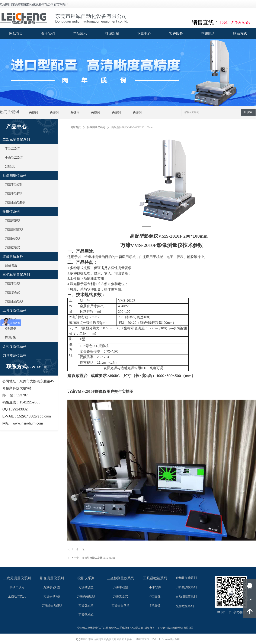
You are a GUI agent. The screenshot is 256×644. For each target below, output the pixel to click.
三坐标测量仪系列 (16, 275)
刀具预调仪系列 (15, 356)
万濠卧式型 (13, 239)
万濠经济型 (13, 221)
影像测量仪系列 (96, 127)
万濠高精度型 (14, 230)
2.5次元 (10, 167)
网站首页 (76, 127)
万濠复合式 (13, 293)
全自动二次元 (14, 158)
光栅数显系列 (185, 606)
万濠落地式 (13, 247)
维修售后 (11, 266)
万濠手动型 (13, 284)
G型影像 (11, 329)
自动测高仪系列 (186, 597)
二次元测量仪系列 (16, 140)
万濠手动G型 (14, 185)
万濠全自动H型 (15, 203)
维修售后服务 (13, 256)
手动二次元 (13, 149)
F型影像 (10, 338)
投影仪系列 (11, 212)
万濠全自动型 (14, 302)
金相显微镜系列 (15, 346)
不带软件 (11, 320)
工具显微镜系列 (15, 311)
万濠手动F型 (13, 194)
